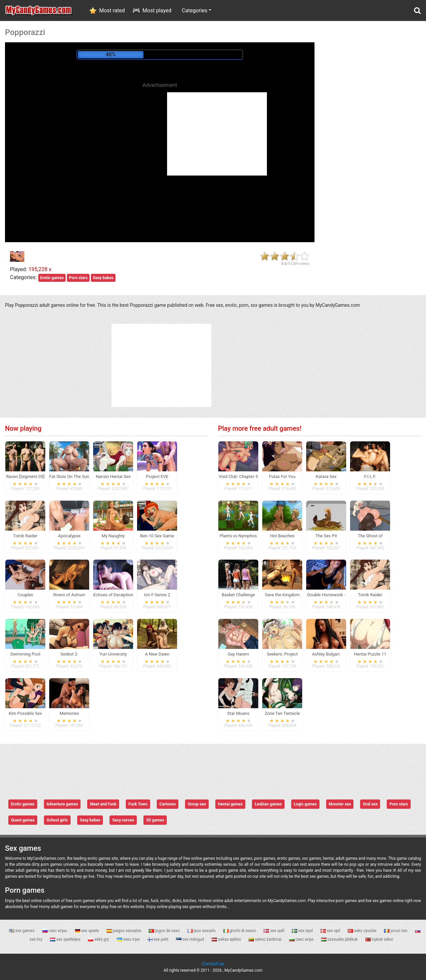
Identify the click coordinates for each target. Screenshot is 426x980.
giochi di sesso (240, 931)
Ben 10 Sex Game (157, 536)
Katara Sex (326, 477)
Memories (69, 713)
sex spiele (87, 931)
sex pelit (158, 939)
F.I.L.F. (370, 477)
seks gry (99, 939)
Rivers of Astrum (69, 595)
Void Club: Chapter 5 (238, 477)
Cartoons (168, 804)
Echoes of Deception (113, 595)
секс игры (55, 931)
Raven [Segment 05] (25, 477)
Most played (157, 10)
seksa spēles (227, 939)
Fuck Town (138, 804)
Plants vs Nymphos (238, 536)
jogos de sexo (165, 931)
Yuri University (113, 654)
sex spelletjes (66, 939)
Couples (25, 595)
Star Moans (238, 713)
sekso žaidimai (266, 939)
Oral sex (370, 804)
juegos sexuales (124, 931)
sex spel (303, 931)
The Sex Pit (326, 536)
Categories (195, 10)
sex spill (274, 931)
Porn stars (78, 278)
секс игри (302, 939)
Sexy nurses (123, 820)
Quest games (23, 820)
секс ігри (129, 939)
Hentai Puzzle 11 (370, 654)
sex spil (331, 931)
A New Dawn (157, 654)
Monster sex (340, 804)
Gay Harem (238, 654)
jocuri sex (396, 931)
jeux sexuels (202, 931)
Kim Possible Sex (25, 713)
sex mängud (191, 939)
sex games (22, 931)
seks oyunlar (363, 931)
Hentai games (230, 804)
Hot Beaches (282, 536)
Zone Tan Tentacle (282, 713)
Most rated (112, 10)
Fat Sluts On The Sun (69, 477)
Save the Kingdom (282, 595)
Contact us (213, 964)
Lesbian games (268, 804)
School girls (57, 820)
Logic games (305, 804)
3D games (155, 820)
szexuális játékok (340, 939)
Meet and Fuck (103, 804)
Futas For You (282, 477)
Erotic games (52, 278)
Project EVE (157, 477)
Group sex (197, 804)
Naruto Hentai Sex (113, 477)
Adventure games (62, 804)
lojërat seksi (379, 939)
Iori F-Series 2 (157, 595)
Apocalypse (69, 536)
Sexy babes (103, 278)
